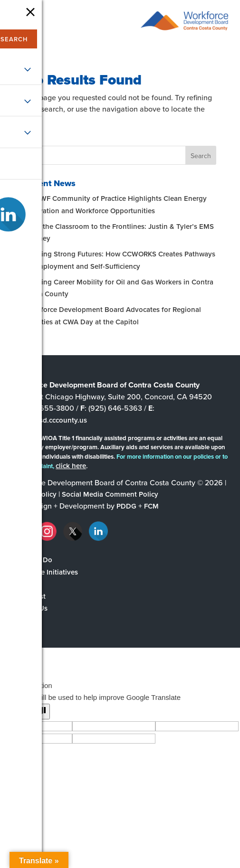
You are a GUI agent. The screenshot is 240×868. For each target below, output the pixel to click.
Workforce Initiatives (45, 572)
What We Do (32, 560)
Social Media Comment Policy (110, 494)
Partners (25, 584)
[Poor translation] (35, 712)
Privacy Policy (34, 494)
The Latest (29, 596)
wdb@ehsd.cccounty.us (49, 420)
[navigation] (18, 23)
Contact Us (30, 608)
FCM (151, 506)
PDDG (126, 506)
